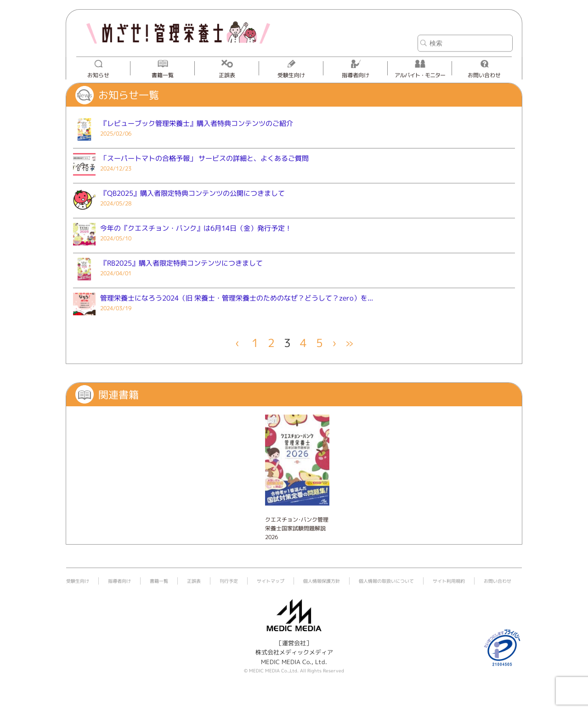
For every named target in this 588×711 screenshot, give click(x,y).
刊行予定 (229, 581)
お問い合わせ (484, 75)
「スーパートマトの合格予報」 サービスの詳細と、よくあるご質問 (204, 158)
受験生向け (291, 75)
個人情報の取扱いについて (386, 581)
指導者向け (356, 75)
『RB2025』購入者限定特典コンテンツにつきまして (181, 263)
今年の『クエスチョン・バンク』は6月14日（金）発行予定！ (196, 228)
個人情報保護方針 (322, 581)
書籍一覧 (163, 75)
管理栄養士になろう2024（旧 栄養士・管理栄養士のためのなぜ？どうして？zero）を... (237, 298)
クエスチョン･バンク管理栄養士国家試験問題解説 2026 (297, 528)
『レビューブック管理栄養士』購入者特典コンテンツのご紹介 (197, 123)
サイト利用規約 (449, 581)
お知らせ (98, 75)
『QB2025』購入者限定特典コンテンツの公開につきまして (192, 193)
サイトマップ (271, 581)
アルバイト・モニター (420, 75)
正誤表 (227, 75)
